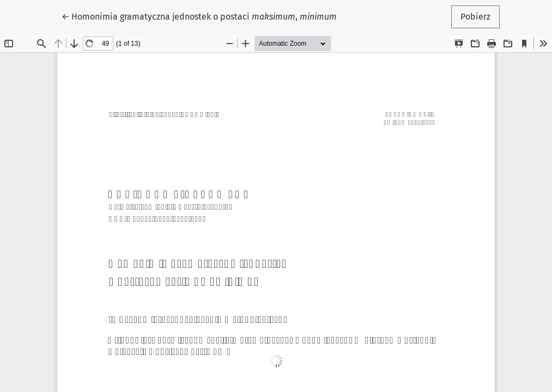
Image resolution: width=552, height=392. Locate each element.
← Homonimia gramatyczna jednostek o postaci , (199, 16)
